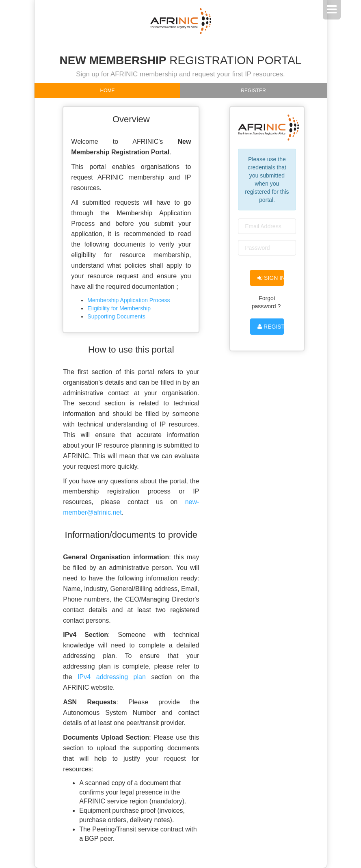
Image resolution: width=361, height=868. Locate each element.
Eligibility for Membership (119, 308)
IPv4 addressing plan (112, 677)
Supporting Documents (116, 316)
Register (253, 91)
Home (108, 91)
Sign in (271, 278)
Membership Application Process (129, 300)
